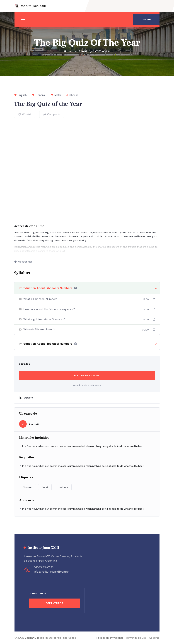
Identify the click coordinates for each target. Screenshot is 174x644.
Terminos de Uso (136, 638)
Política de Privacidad (110, 638)
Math (58, 95)
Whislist (25, 114)
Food (45, 487)
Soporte (154, 638)
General (41, 95)
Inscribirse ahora (87, 376)
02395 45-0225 (44, 567)
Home (68, 51)
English (22, 95)
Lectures (63, 487)
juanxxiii (34, 424)
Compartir (52, 114)
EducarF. (30, 638)
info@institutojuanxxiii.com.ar (51, 572)
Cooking (27, 487)
